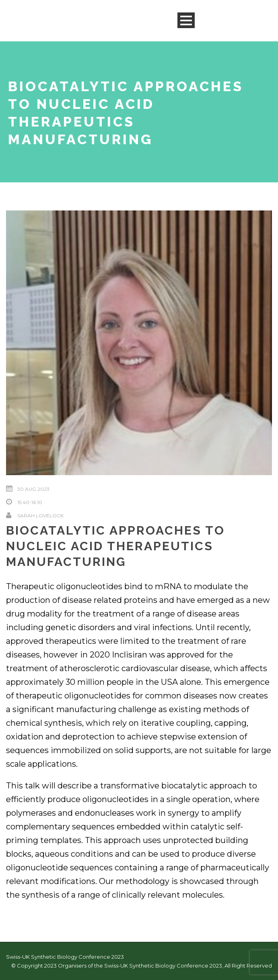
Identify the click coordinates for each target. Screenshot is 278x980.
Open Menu (186, 20)
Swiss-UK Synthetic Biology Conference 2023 (65, 957)
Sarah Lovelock (40, 516)
